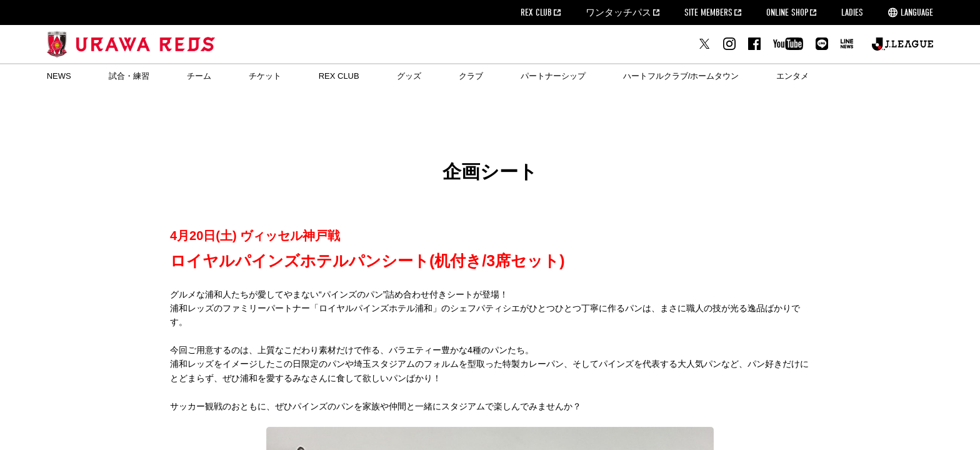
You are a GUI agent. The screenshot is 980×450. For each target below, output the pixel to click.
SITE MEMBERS (708, 12)
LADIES (852, 12)
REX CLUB (536, 12)
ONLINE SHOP (787, 12)
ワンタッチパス (618, 12)
